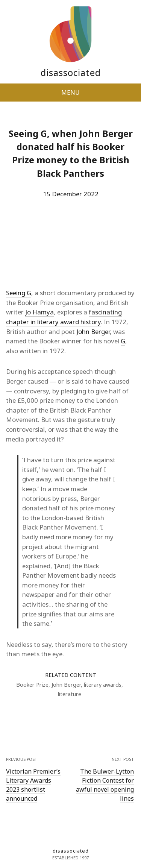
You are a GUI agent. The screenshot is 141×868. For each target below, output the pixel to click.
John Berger (93, 332)
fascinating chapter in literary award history (64, 317)
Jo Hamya (39, 312)
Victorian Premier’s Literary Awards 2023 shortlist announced (33, 785)
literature (70, 694)
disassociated (71, 72)
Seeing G (19, 293)
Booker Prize (32, 685)
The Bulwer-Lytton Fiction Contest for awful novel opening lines (105, 785)
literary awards (103, 685)
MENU (70, 93)
